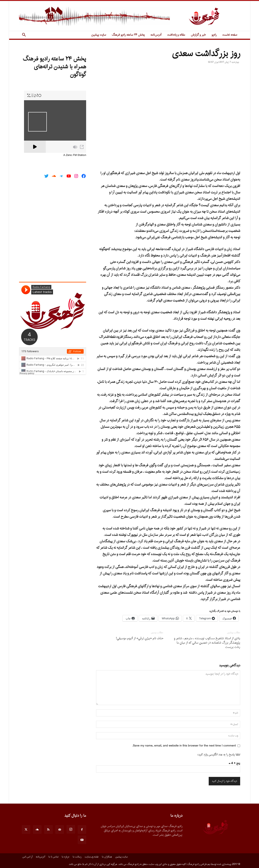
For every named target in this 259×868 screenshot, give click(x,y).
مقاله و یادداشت (176, 35)
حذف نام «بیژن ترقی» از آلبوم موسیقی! (140, 638)
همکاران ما (107, 857)
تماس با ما (53, 857)
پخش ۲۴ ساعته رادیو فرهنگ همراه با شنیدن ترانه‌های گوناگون (54, 67)
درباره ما (66, 857)
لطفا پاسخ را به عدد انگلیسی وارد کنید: (219, 755)
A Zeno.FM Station (75, 155)
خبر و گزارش (198, 35)
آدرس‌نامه (156, 35)
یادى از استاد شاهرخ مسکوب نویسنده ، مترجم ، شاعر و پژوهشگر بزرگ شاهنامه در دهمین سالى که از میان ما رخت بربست (207, 643)
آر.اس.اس (27, 857)
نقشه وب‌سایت (92, 857)
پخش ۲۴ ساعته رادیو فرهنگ (128, 35)
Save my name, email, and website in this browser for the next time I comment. (184, 746)
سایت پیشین (99, 35)
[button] (24, 35)
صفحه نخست (230, 35)
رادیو (214, 35)
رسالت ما (77, 857)
